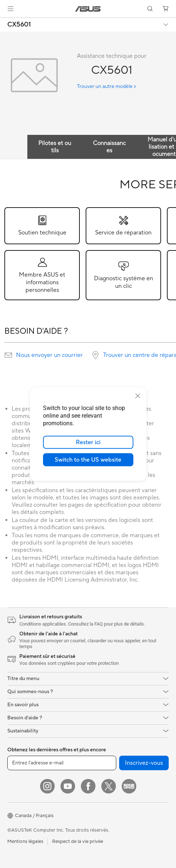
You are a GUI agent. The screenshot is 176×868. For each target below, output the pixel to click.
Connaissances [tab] (109, 147)
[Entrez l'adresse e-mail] (62, 763)
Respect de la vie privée (78, 841)
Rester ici (88, 442)
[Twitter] (109, 786)
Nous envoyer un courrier (49, 355)
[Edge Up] (129, 786)
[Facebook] (88, 786)
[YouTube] (68, 786)
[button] (11, 9)
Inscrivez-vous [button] (144, 763)
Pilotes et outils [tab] (55, 147)
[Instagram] (47, 786)
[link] (88, 9)
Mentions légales (25, 841)
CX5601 (19, 25)
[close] (138, 396)
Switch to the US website (88, 460)
